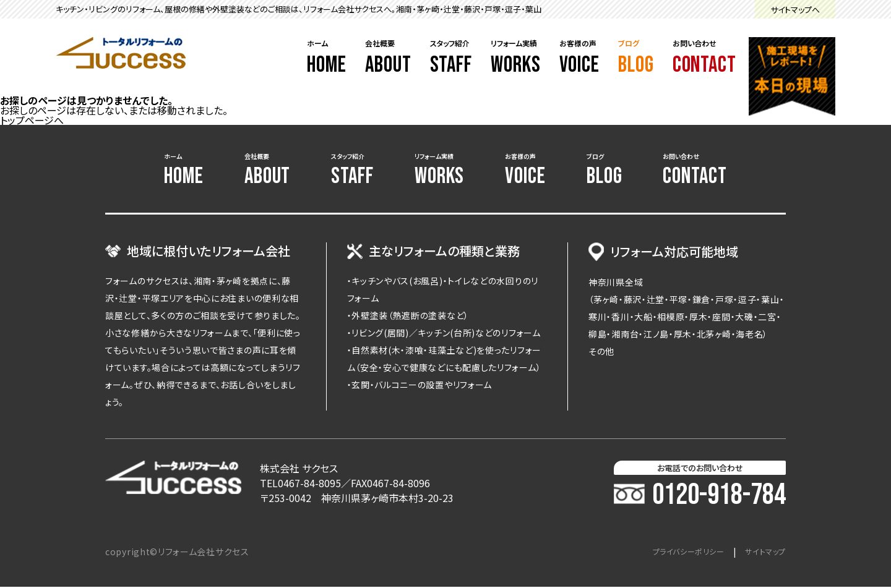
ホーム (327, 58)
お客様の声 (580, 58)
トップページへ (32, 120)
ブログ (636, 58)
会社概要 (388, 58)
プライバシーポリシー (675, 553)
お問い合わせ (704, 58)
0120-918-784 (700, 496)
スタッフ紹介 (451, 58)
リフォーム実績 (516, 58)
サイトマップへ (795, 10)
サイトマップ (762, 553)
